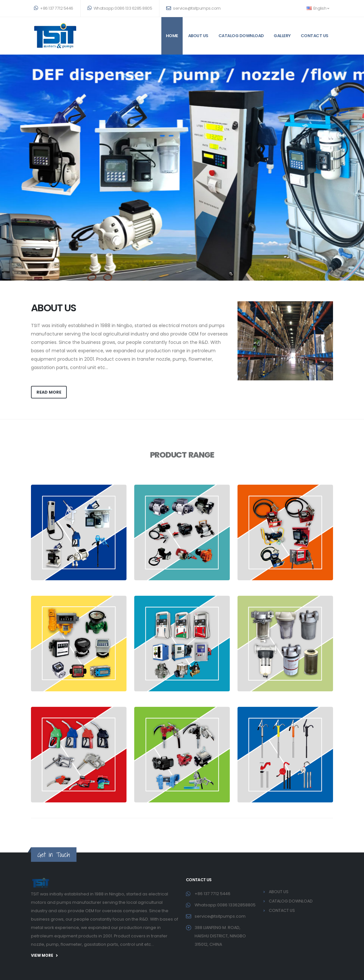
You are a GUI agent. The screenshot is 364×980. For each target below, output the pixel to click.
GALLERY (282, 36)
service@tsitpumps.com (193, 8)
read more (49, 392)
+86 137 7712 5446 (54, 8)
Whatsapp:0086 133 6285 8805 (120, 8)
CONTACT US (315, 36)
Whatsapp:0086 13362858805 (225, 905)
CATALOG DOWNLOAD (241, 36)
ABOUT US (198, 36)
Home (172, 36)
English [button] (318, 8)
